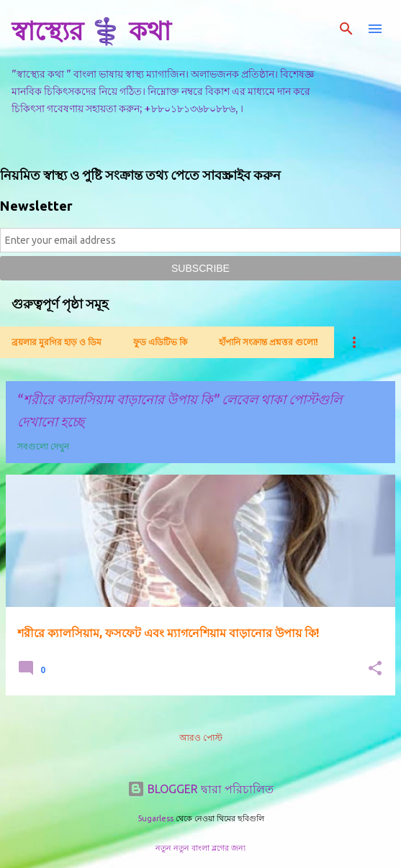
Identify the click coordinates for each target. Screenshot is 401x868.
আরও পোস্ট (201, 737)
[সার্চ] (346, 29)
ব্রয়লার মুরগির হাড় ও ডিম (57, 342)
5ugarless (156, 818)
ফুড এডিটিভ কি (160, 342)
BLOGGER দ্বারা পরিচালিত (200, 789)
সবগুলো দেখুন (43, 446)
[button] (375, 669)
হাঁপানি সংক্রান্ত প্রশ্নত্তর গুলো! (269, 342)
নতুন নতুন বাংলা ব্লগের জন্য (200, 848)
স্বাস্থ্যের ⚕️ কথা (91, 31)
